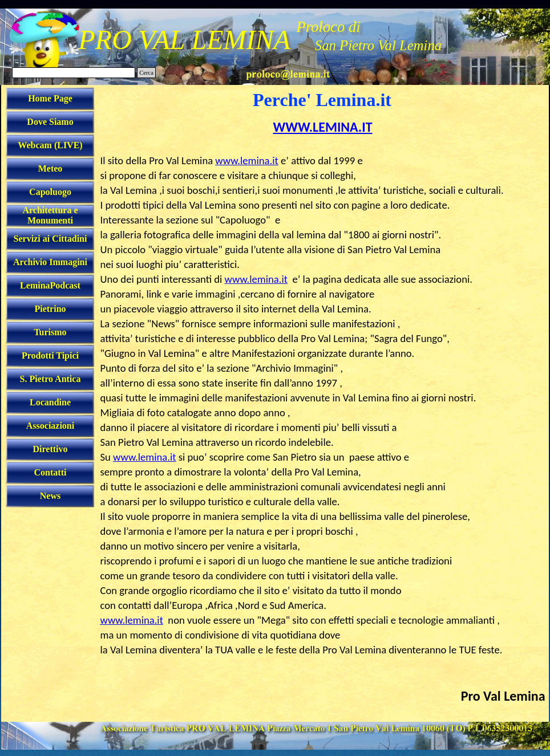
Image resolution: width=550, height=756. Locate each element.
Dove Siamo (50, 122)
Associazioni (50, 426)
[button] (288, 73)
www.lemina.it (246, 160)
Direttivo (50, 449)
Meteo (50, 168)
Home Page (50, 98)
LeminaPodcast (50, 285)
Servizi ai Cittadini (50, 239)
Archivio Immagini (50, 262)
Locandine (50, 402)
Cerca (146, 73)
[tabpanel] (323, 418)
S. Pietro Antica (50, 379)
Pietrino (50, 309)
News (50, 496)
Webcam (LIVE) (50, 145)
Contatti (50, 472)
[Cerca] (74, 73)
